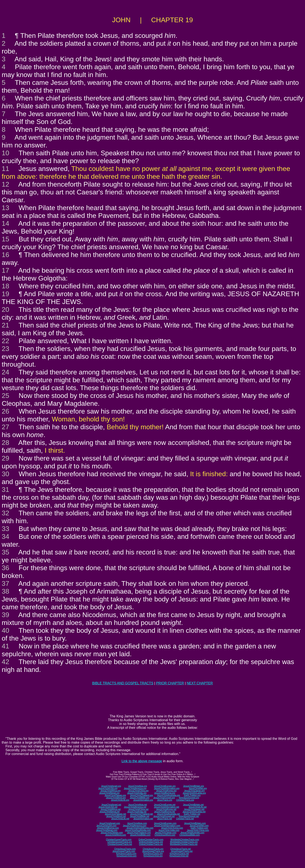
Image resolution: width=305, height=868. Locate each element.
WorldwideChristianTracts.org (184, 842)
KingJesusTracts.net (179, 854)
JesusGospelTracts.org (153, 851)
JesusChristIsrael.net (111, 805)
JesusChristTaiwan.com (112, 833)
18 (6, 286)
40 (6, 630)
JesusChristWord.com (116, 835)
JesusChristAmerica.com (135, 826)
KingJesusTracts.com (126, 854)
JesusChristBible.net (139, 816)
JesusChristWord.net (116, 816)
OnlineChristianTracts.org (151, 842)
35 (6, 552)
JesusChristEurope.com (165, 823)
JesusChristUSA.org (108, 788)
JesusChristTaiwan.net (115, 814)
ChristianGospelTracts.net (120, 844)
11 (6, 169)
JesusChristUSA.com (106, 826)
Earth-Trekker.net (192, 814)
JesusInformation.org (143, 800)
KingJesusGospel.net (189, 816)
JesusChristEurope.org (165, 786)
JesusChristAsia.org (138, 786)
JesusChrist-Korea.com (172, 828)
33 (6, 529)
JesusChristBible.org (140, 798)
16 (6, 255)
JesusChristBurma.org (165, 793)
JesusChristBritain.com (195, 823)
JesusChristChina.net (138, 809)
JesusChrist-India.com (169, 830)
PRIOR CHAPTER (170, 683)
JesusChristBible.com (140, 835)
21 (6, 325)
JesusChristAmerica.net (135, 807)
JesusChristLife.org (120, 800)
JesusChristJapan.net (194, 809)
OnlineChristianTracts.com (151, 840)
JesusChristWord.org (116, 798)
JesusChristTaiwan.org (115, 795)
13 (6, 208)
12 (6, 184)
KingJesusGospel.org (189, 798)
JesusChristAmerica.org (135, 788)
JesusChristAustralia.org (168, 795)
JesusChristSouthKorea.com (140, 828)
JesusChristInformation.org (167, 788)
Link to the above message (142, 761)
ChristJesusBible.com (190, 835)
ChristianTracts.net (185, 819)
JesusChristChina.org (138, 791)
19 (6, 294)
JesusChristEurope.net (165, 805)
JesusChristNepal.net (110, 812)
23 (6, 349)
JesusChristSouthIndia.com (138, 830)
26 (6, 411)
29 (6, 458)
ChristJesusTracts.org (153, 849)
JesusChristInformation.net (167, 807)
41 (6, 646)
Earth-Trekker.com (199, 828)
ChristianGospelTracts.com (119, 840)
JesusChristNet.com (199, 826)
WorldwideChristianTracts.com (185, 840)
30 (6, 474)
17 (6, 270)
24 (6, 372)
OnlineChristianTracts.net (151, 844)
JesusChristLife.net (198, 807)
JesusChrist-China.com (198, 830)
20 (6, 310)
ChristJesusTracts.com (125, 849)
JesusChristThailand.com (139, 833)
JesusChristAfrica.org (110, 791)
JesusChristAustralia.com (192, 833)
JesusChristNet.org (198, 788)
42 (6, 662)
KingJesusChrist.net (179, 856)
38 (6, 591)
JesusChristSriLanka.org (194, 793)
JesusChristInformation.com (167, 826)
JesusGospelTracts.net (182, 851)
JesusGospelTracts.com (124, 851)
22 (6, 341)
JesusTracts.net (165, 819)
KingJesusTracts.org (153, 854)
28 (6, 443)
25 (6, 396)
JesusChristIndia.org (137, 793)
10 (6, 153)
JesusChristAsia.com (137, 823)
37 (6, 583)
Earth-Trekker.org (192, 795)
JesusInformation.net (143, 819)
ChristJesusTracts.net (180, 849)
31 (6, 490)
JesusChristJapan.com (166, 833)
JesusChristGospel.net (164, 816)
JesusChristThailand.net (141, 814)
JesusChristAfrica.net (111, 809)
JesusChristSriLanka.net (194, 812)
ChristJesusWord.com (165, 835)
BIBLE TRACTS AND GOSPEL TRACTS (123, 683)
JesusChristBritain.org (194, 786)
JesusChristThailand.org (141, 795)
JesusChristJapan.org (194, 791)
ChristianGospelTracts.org (120, 842)
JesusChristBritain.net (193, 805)
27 (6, 427)
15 (6, 239)
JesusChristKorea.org (166, 791)
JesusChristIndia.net (137, 812)
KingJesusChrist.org (153, 856)
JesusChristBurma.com (108, 828)
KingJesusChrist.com (126, 856)
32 (6, 513)
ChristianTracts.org (185, 800)
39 (6, 615)
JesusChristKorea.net (166, 809)
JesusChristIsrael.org (111, 786)
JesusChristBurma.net (165, 812)
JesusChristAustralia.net (168, 814)
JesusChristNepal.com (107, 830)
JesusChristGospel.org (164, 798)
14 (6, 223)
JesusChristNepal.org (109, 793)
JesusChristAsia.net (137, 805)
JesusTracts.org (165, 800)
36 (6, 568)
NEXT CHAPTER (200, 683)
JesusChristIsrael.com (110, 823)
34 (6, 536)
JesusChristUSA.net (108, 807)
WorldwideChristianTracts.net (184, 844)
